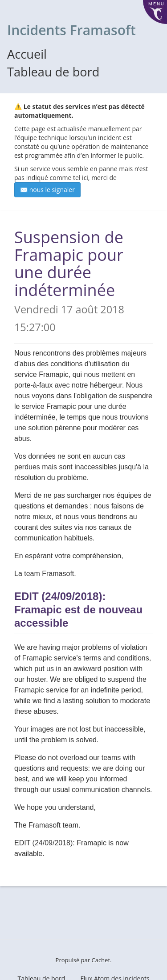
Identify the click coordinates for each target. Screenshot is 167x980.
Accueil (27, 54)
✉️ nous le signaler (47, 190)
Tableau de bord (53, 72)
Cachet (101, 960)
